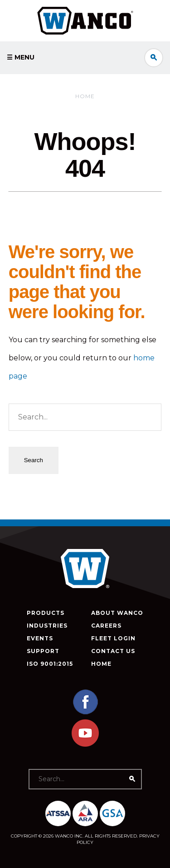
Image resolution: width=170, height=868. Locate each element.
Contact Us (113, 651)
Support (43, 651)
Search (154, 58)
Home (85, 96)
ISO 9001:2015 (50, 664)
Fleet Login (113, 638)
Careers (106, 626)
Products (46, 613)
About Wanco (117, 613)
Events (40, 638)
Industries (47, 626)
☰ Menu (21, 57)
